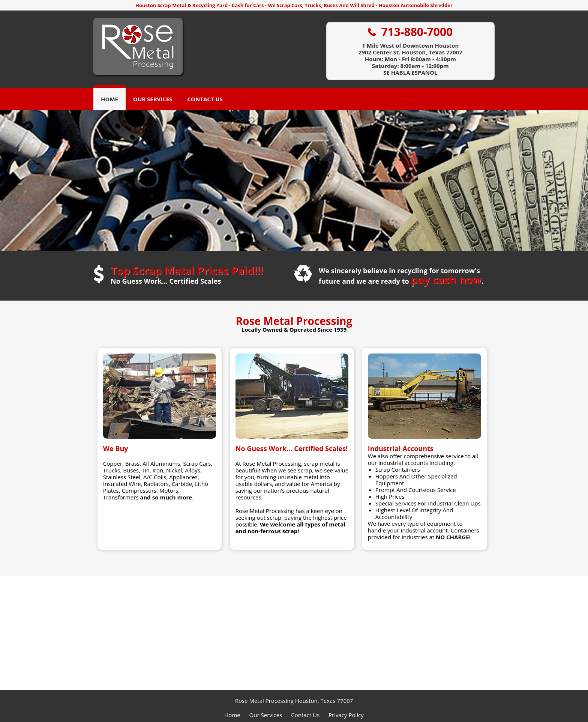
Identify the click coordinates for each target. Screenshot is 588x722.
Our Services (153, 99)
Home (109, 99)
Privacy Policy (346, 715)
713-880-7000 (417, 32)
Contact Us (205, 99)
